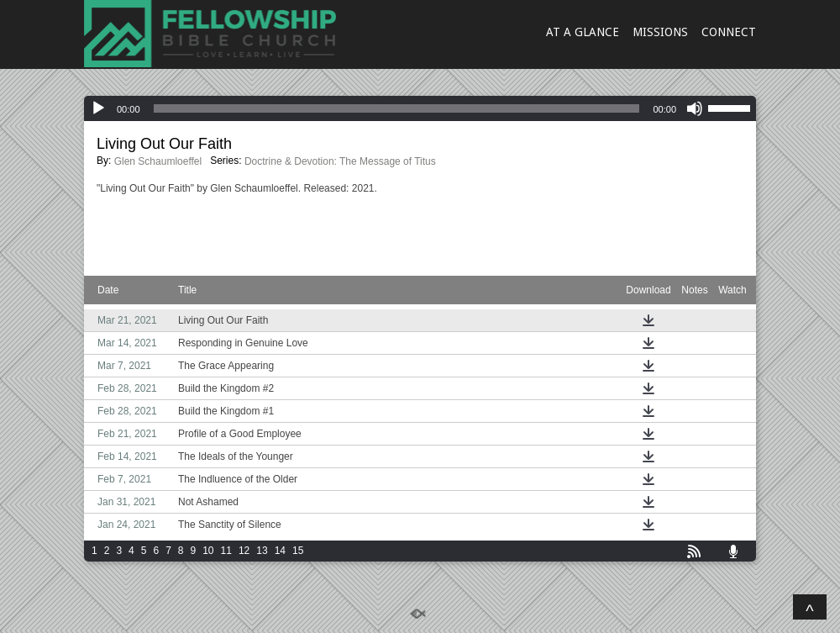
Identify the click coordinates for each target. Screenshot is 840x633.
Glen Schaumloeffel (158, 161)
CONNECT (729, 32)
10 (208, 551)
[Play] (98, 108)
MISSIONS (660, 32)
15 (298, 551)
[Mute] (695, 108)
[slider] (397, 108)
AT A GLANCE (583, 32)
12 (244, 551)
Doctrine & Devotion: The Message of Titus (340, 161)
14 (280, 551)
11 (226, 551)
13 (262, 551)
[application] (420, 108)
